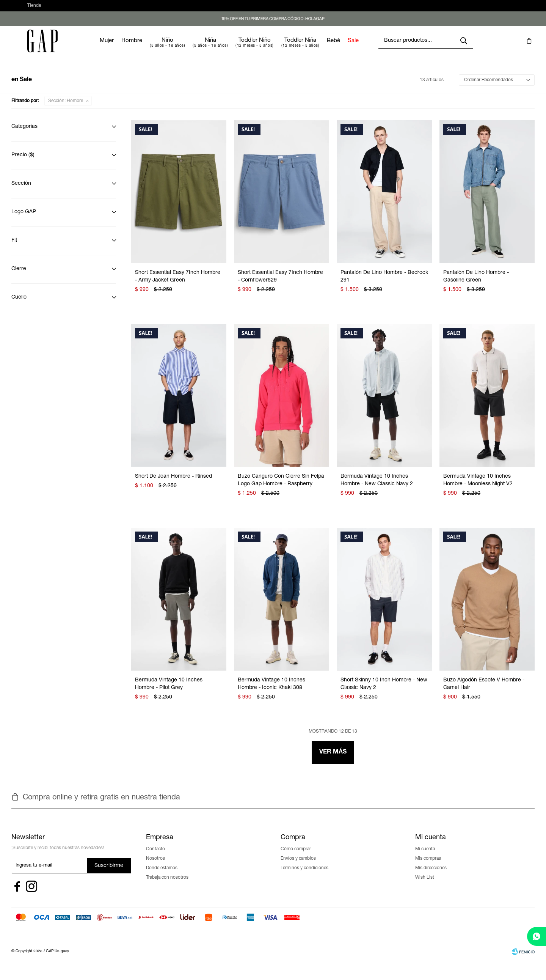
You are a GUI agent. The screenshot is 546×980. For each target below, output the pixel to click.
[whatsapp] (537, 936)
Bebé (356, 48)
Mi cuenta (425, 857)
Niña (233, 48)
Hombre (155, 48)
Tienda (34, 9)
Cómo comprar (296, 857)
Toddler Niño (277, 48)
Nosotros (155, 866)
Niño (190, 48)
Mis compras (428, 866)
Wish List (425, 885)
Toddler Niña (323, 48)
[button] (479, 9)
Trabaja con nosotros (167, 885)
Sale (376, 48)
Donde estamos (162, 876)
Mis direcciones (431, 876)
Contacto (155, 857)
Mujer (129, 48)
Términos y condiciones (304, 876)
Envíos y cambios (298, 866)
